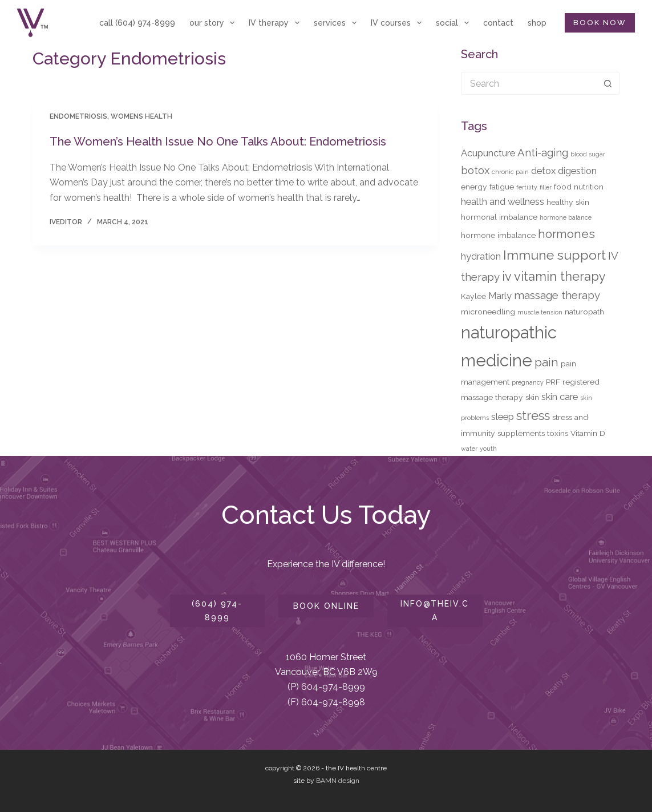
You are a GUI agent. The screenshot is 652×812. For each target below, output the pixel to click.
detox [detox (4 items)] (543, 171)
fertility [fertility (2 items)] (527, 187)
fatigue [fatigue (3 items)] (502, 187)
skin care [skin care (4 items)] (560, 397)
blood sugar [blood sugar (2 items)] (588, 154)
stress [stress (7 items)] (533, 415)
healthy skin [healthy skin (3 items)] (568, 202)
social (455, 23)
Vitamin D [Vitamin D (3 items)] (588, 433)
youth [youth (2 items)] (488, 449)
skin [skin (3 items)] (532, 397)
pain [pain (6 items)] (546, 362)
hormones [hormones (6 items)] (566, 234)
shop (537, 23)
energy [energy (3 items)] (474, 187)
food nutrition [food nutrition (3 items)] (579, 187)
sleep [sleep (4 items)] (503, 417)
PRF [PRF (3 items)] (553, 382)
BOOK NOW (600, 23)
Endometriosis (78, 116)
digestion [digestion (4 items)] (577, 171)
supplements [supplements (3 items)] (521, 433)
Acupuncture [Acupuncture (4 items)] (488, 153)
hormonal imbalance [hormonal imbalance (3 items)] (499, 217)
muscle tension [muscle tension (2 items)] (540, 312)
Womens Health (141, 116)
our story (214, 23)
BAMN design (338, 781)
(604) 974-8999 (217, 610)
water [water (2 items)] (469, 449)
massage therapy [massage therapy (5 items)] (557, 295)
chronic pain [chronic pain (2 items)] (510, 172)
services (337, 23)
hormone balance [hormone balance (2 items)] (566, 217)
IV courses (398, 23)
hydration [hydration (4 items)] (481, 256)
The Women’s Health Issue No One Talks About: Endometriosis (218, 142)
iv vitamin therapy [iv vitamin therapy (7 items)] (554, 276)
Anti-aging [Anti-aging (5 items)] (543, 152)
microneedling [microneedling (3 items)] (488, 312)
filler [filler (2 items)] (546, 187)
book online (326, 606)
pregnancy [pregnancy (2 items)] (528, 382)
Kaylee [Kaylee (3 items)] (473, 296)
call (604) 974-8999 (137, 23)
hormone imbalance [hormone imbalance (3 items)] (498, 235)
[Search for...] (529, 83)
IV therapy (276, 23)
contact (498, 23)
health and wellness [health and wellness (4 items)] (503, 201)
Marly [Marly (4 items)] (500, 296)
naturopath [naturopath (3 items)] (584, 312)
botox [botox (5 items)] (475, 170)
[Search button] (608, 83)
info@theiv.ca (435, 610)
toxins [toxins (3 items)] (558, 433)
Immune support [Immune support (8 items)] (554, 255)
